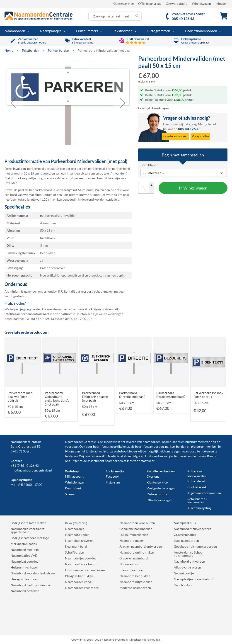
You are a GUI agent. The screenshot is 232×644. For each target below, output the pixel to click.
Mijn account (74, 476)
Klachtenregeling (199, 508)
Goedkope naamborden (136, 529)
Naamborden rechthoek (82, 588)
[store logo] (39, 16)
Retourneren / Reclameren (197, 500)
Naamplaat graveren (79, 541)
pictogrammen (201, 446)
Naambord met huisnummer (31, 585)
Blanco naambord (132, 570)
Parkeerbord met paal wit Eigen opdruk (20, 397)
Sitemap (71, 494)
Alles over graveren (187, 567)
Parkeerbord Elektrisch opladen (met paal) (95, 397)
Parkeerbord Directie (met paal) (132, 395)
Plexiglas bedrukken (79, 576)
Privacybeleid (197, 481)
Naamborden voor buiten (137, 523)
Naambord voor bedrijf (81, 564)
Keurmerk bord (76, 546)
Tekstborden (31, 50)
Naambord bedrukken (135, 576)
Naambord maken (132, 541)
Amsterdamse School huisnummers (189, 554)
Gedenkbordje (184, 573)
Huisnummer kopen (25, 567)
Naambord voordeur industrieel (33, 573)
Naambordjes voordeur (81, 558)
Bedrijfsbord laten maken (28, 523)
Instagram (113, 482)
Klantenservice (123, 4)
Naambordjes (75, 529)
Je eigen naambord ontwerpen (141, 546)
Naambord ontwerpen (189, 561)
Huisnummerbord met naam (85, 570)
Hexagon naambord (24, 579)
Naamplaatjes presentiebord (194, 579)
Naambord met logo (25, 550)
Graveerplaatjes (185, 535)
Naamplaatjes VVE (24, 555)
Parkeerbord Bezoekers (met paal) (171, 395)
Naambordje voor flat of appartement (28, 530)
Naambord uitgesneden (136, 582)
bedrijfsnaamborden (149, 446)
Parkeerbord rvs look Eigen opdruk (208, 395)
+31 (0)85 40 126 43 (25, 465)
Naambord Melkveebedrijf (192, 529)
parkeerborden (176, 446)
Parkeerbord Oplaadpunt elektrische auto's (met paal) (57, 399)
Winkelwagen (201, 4)
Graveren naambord (134, 558)
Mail (201, 124)
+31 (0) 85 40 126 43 (40, 319)
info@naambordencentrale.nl (31, 470)
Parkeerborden (59, 50)
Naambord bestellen (25, 591)
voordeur (71, 446)
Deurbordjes (183, 585)
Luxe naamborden (186, 541)
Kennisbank (73, 488)
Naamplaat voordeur (25, 561)
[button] (14, 103)
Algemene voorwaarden (204, 493)
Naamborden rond (78, 582)
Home (9, 50)
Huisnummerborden (134, 535)
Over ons (153, 476)
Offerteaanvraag (150, 4)
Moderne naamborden (135, 588)
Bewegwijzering (76, 523)
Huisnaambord (130, 564)
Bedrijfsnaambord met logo (30, 538)
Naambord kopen (77, 535)
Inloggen (221, 4)
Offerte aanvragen (159, 500)
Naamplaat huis (185, 523)
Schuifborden (75, 552)
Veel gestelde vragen (161, 488)
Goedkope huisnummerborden (195, 546)
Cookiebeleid (197, 487)
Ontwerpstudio (177, 4)
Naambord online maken (137, 552)
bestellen (71, 456)
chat (209, 124)
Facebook (113, 476)
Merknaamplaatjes (24, 544)
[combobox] (115, 16)
